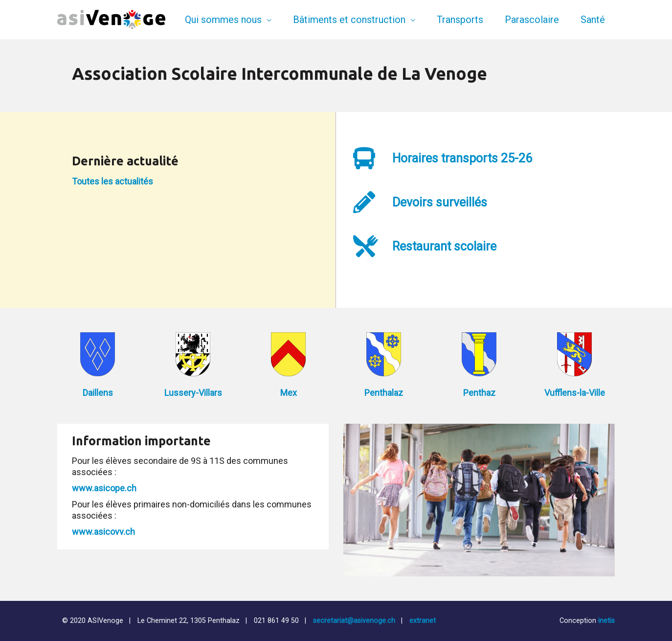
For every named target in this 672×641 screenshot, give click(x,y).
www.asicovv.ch (103, 532)
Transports (460, 20)
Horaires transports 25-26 (462, 158)
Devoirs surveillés (440, 202)
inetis (606, 621)
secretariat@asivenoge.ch (354, 621)
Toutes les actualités (112, 181)
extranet (423, 621)
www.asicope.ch (104, 488)
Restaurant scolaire (444, 246)
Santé (593, 20)
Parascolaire (532, 20)
